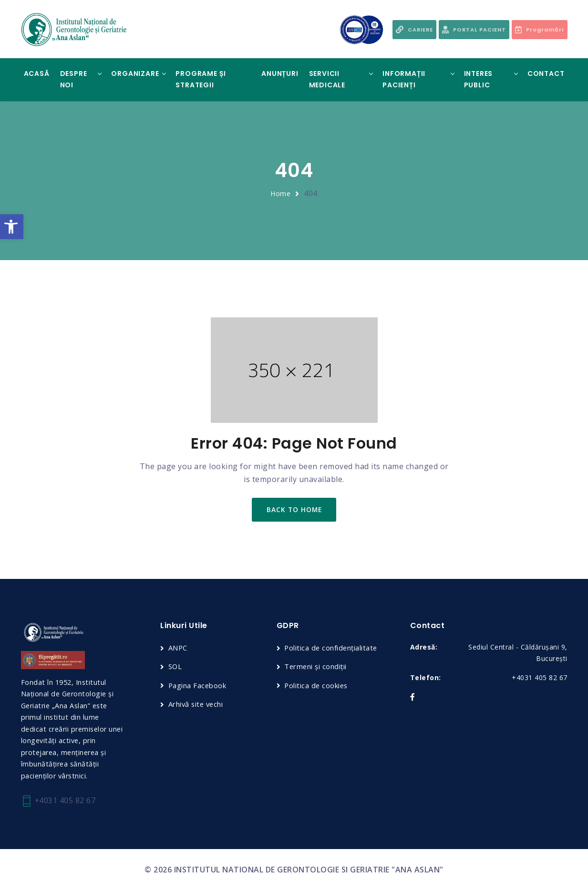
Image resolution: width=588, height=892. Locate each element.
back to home (294, 510)
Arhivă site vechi (197, 705)
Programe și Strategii (201, 79)
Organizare (135, 73)
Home (280, 194)
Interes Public (479, 79)
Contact (546, 73)
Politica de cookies (317, 686)
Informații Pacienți (404, 79)
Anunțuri (280, 73)
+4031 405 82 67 (59, 802)
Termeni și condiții (316, 667)
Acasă (37, 73)
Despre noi (74, 79)
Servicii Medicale (327, 79)
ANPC (178, 649)
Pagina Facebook (198, 686)
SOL (175, 667)
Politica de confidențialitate (332, 649)
